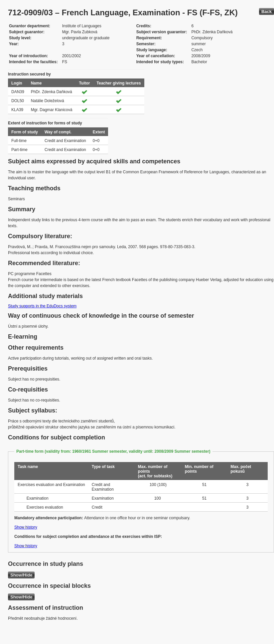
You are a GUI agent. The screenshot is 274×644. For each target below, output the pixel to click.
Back (267, 11)
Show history (26, 527)
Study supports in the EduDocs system (42, 306)
